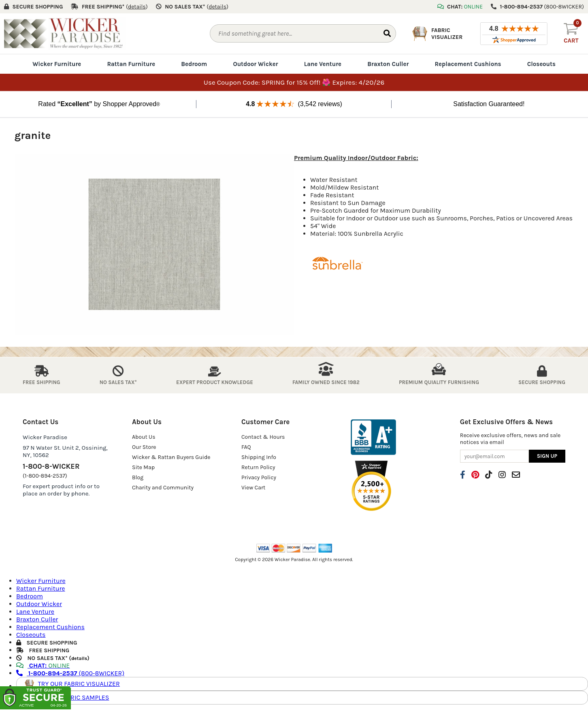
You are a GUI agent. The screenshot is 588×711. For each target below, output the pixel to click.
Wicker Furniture (57, 64)
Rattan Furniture (131, 64)
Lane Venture (323, 64)
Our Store (144, 447)
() (137, 7)
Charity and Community (163, 488)
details (79, 658)
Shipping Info (259, 457)
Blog (138, 477)
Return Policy (258, 467)
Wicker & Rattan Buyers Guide (171, 457)
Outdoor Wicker (255, 64)
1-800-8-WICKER (51, 466)
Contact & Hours (263, 437)
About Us (144, 437)
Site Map (143, 467)
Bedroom (194, 64)
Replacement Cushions (468, 64)
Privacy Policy (259, 477)
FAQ (246, 447)
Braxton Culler (388, 64)
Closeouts (541, 64)
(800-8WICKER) (70, 673)
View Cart (253, 488)
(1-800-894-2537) (45, 476)
